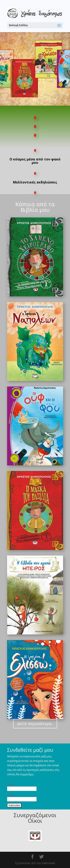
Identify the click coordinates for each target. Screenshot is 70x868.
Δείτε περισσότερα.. (35, 724)
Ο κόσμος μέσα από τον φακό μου (35, 161)
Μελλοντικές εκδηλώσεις (35, 182)
